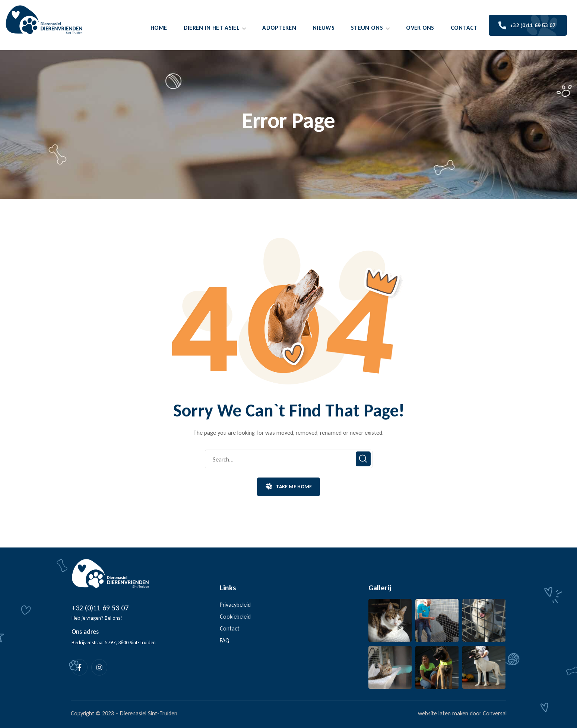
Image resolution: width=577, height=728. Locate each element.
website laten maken (443, 713)
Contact (230, 628)
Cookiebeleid (235, 617)
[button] (288, 487)
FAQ (225, 640)
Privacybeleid (235, 605)
